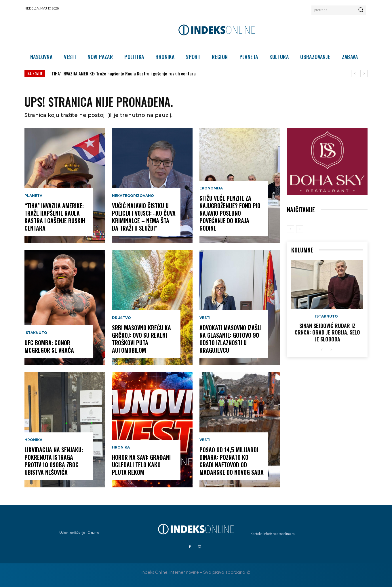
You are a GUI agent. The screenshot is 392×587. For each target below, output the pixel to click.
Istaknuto (36, 333)
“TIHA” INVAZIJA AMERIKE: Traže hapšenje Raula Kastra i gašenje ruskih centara (123, 73)
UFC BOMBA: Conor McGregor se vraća (49, 346)
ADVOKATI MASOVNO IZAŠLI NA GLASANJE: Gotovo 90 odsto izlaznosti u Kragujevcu (231, 339)
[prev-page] (291, 229)
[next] (364, 74)
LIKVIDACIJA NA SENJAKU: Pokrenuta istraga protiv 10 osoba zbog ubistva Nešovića (54, 461)
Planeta (33, 196)
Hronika (33, 440)
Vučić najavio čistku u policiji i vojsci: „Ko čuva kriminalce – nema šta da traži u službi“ (144, 217)
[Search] (361, 10)
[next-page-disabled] (300, 229)
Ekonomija (211, 188)
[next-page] (331, 350)
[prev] (355, 74)
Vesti (205, 318)
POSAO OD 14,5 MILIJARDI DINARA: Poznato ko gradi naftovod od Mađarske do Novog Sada (232, 461)
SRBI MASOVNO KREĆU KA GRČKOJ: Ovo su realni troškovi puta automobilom (141, 339)
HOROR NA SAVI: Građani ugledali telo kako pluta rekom (141, 465)
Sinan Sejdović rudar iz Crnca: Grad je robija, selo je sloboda (327, 332)
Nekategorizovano (133, 196)
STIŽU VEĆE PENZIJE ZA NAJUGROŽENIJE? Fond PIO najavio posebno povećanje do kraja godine (230, 213)
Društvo (121, 318)
